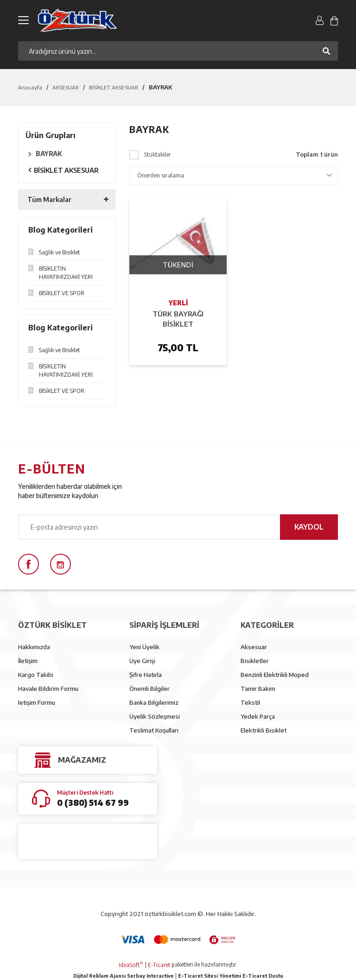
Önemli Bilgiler (149, 689)
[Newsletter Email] (178, 527)
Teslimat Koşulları (154, 730)
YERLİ (178, 303)
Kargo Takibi (36, 675)
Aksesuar (254, 647)
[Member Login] (320, 20)
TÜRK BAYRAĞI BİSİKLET (178, 319)
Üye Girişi (142, 661)
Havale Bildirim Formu (48, 689)
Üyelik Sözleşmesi (155, 716)
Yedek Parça (258, 716)
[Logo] (118, 20)
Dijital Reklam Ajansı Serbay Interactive (124, 976)
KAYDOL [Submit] (309, 527)
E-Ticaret (159, 965)
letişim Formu (37, 702)
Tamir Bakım (258, 689)
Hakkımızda (34, 647)
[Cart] (334, 20)
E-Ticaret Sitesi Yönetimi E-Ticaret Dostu (231, 976)
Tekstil (250, 702)
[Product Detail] (178, 247)
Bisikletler (255, 661)
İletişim (28, 661)
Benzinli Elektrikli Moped (275, 675)
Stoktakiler (157, 155)
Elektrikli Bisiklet (264, 730)
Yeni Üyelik (144, 647)
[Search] (178, 51)
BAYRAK (160, 87)
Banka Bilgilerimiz (154, 702)
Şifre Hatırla (146, 675)
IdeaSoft (131, 965)
